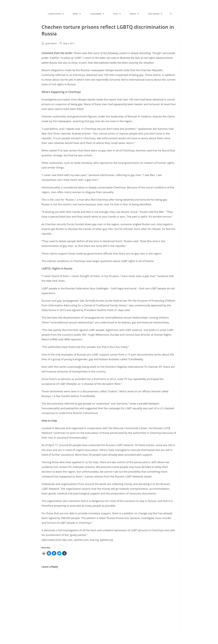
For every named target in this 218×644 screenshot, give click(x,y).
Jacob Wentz (51, 45)
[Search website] (171, 16)
